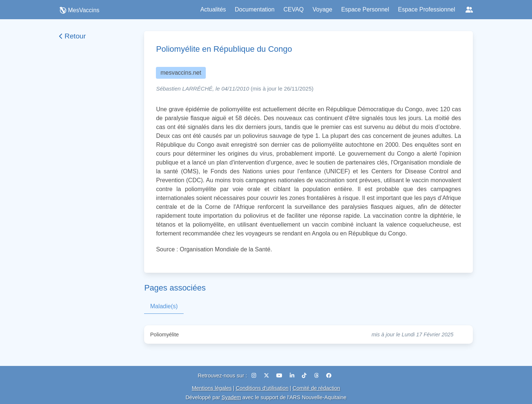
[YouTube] (280, 376)
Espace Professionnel (427, 9)
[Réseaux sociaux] (469, 10)
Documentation (255, 9)
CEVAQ (294, 9)
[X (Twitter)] (267, 376)
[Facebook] (329, 376)
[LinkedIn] (293, 376)
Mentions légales (212, 388)
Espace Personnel (365, 9)
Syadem (231, 397)
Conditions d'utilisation (262, 388)
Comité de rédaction (316, 388)
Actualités (213, 9)
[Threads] (317, 376)
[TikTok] (305, 376)
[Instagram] (255, 376)
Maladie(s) (164, 306)
